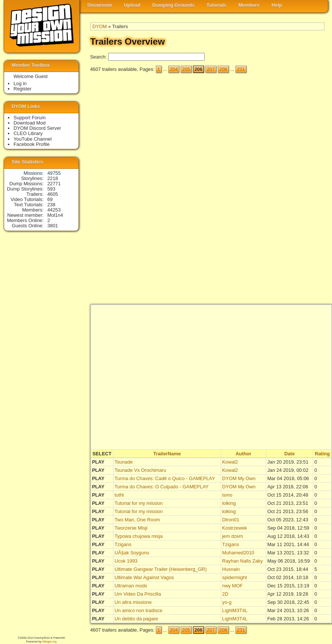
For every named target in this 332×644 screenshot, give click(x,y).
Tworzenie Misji (131, 528)
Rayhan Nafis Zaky (243, 561)
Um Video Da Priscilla (138, 594)
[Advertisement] (294, 192)
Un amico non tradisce (138, 610)
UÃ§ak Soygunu (132, 553)
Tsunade (124, 462)
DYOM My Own (239, 478)
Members (249, 5)
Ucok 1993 (126, 561)
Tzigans (123, 544)
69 (50, 199)
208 (223, 69)
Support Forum (29, 118)
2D (225, 594)
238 (51, 205)
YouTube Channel (33, 139)
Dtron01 (231, 520)
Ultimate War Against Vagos (144, 577)
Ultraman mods (131, 586)
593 (51, 189)
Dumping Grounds (174, 5)
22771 (54, 184)
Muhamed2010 (238, 553)
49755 (54, 173)
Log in (20, 83)
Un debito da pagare (136, 619)
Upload (132, 5)
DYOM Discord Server (37, 128)
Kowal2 (230, 462)
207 (211, 69)
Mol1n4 (55, 215)
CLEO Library (28, 133)
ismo (227, 495)
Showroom (100, 5)
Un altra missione (133, 602)
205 (186, 69)
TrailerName (167, 454)
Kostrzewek (235, 528)
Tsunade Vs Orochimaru (140, 470)
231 (241, 69)
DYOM (100, 26)
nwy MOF (233, 586)
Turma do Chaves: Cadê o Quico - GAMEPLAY (165, 478)
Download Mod (29, 123)
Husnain (231, 569)
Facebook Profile (32, 144)
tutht (119, 495)
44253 (54, 210)
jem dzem (233, 536)
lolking (229, 503)
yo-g (227, 602)
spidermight (235, 577)
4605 (53, 194)
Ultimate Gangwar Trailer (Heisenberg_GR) (161, 569)
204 (174, 69)
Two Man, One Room (137, 520)
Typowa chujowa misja (139, 536)
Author (243, 454)
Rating (322, 454)
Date (290, 454)
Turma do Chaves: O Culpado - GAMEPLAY (161, 487)
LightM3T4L (235, 610)
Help (277, 5)
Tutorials (217, 5)
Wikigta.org (49, 642)
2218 (53, 178)
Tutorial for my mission (139, 503)
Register (23, 89)
